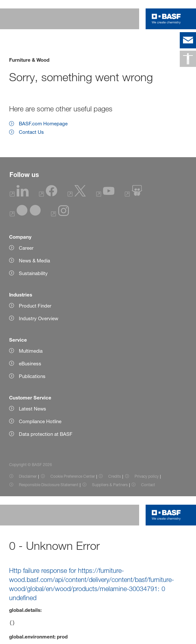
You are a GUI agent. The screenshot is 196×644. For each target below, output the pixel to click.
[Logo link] (166, 19)
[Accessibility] (188, 59)
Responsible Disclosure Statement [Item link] (49, 485)
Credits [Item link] (115, 476)
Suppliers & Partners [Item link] (110, 485)
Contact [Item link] (148, 485)
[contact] (188, 40)
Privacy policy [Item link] (147, 476)
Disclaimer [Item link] (28, 476)
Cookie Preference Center (73, 476)
